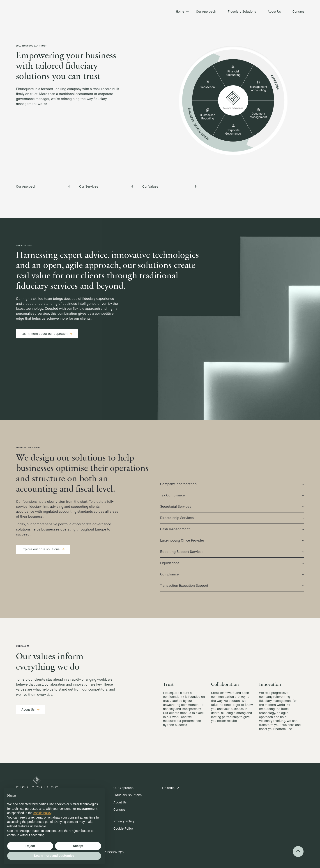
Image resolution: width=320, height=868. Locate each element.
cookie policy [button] (42, 813)
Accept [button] (78, 846)
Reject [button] (30, 846)
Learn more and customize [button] (54, 856)
